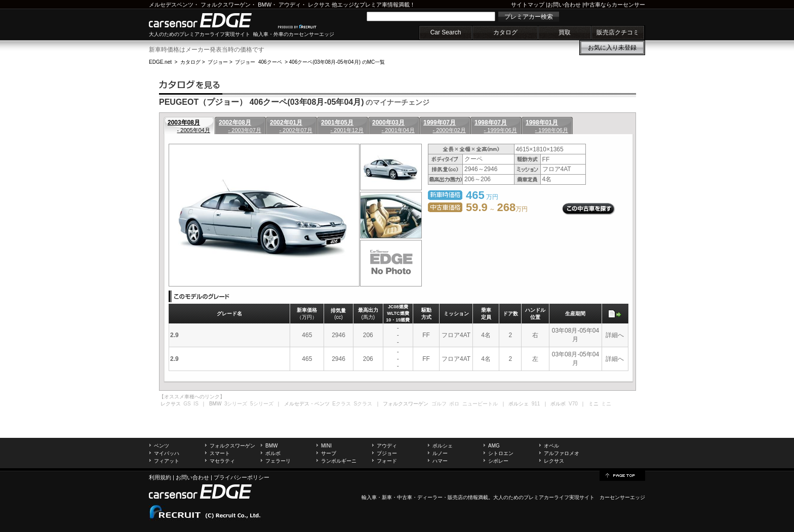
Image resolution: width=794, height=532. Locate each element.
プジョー (218, 62)
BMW (265, 5)
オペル (551, 446)
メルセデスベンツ (171, 5)
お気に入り (612, 48)
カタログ (505, 32)
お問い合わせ (564, 5)
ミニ (606, 404)
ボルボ (273, 453)
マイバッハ (167, 453)
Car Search (446, 32)
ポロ (454, 404)
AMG (494, 446)
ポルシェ (443, 446)
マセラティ (222, 461)
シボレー (498, 461)
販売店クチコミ (618, 32)
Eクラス (342, 404)
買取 (565, 32)
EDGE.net (160, 62)
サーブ (329, 453)
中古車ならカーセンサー (614, 5)
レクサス (319, 5)
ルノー (440, 453)
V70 (573, 404)
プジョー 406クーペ (258, 62)
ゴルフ (439, 404)
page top (622, 475)
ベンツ (162, 446)
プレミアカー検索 (529, 17)
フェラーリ (278, 461)
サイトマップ (528, 5)
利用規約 (160, 477)
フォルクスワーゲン (226, 5)
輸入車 (369, 497)
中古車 (405, 497)
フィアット (167, 461)
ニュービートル (480, 404)
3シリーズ (236, 404)
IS (196, 404)
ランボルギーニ (339, 461)
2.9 (174, 335)
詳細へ (615, 335)
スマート (220, 453)
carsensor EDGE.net (211, 20)
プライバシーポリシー (242, 477)
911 (536, 404)
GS (187, 404)
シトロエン (501, 453)
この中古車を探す (589, 209)
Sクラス (363, 404)
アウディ (290, 5)
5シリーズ (262, 404)
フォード (387, 461)
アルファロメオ (562, 453)
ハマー (440, 461)
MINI (326, 446)
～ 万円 (497, 209)
